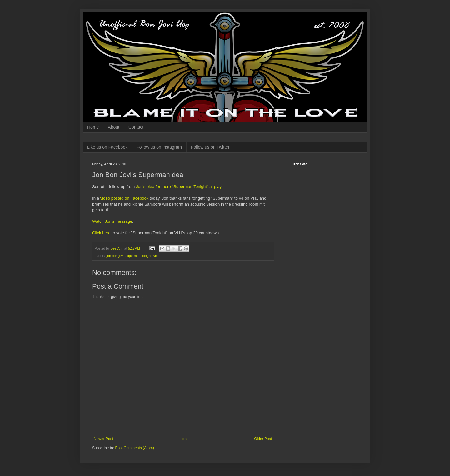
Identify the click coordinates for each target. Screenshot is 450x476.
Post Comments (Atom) (135, 448)
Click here (101, 233)
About (114, 127)
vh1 (156, 256)
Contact (136, 127)
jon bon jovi (115, 256)
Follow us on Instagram (159, 147)
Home (93, 127)
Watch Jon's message (112, 221)
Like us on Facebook (107, 147)
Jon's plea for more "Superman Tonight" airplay (179, 187)
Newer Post (103, 439)
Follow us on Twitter (210, 147)
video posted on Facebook (125, 198)
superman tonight (138, 256)
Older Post (263, 439)
